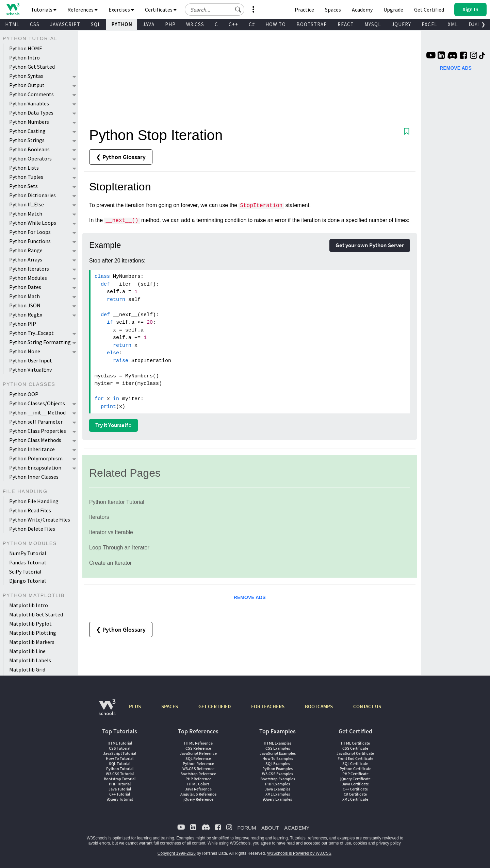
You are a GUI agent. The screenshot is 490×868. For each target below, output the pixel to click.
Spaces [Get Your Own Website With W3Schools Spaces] (333, 10)
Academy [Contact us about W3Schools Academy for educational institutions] (362, 10)
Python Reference (198, 763)
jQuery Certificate (355, 779)
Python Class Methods (35, 440)
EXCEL (429, 24)
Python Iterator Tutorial (117, 502)
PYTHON (122, 24)
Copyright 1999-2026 (177, 853)
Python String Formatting (40, 342)
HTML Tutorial (120, 743)
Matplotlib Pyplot (30, 624)
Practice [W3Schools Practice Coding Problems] (304, 10)
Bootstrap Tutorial (120, 779)
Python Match (26, 214)
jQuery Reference (198, 799)
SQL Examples (278, 763)
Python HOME (26, 48)
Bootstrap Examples (278, 779)
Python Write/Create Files (40, 520)
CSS (35, 24)
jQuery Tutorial (120, 799)
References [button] (83, 10)
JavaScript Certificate (355, 753)
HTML (12, 24)
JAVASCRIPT (65, 24)
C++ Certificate (355, 789)
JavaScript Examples (278, 753)
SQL (96, 24)
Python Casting (27, 131)
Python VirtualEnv (30, 370)
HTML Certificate (355, 743)
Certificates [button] (161, 10)
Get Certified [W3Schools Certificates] (429, 10)
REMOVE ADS (250, 597)
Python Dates (25, 287)
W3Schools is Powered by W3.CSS (299, 853)
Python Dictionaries (32, 195)
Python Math (24, 296)
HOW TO (276, 24)
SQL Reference (198, 758)
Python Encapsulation (35, 467)
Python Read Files (30, 510)
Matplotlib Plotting (33, 633)
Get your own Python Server (370, 245)
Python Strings (27, 140)
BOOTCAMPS (319, 706)
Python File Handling (34, 501)
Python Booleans (29, 149)
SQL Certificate (355, 763)
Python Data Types (31, 113)
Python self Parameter (36, 422)
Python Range (26, 250)
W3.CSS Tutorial (120, 774)
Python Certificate (355, 769)
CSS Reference (198, 748)
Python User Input (31, 360)
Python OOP (24, 394)
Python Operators (30, 158)
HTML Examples (277, 743)
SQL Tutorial (120, 763)
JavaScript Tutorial (120, 753)
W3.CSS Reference (198, 769)
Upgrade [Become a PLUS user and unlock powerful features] (393, 10)
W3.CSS (195, 24)
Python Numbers (29, 122)
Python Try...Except (31, 333)
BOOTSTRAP (312, 24)
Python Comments (31, 94)
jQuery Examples (277, 799)
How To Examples (278, 758)
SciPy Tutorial (25, 572)
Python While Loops (33, 223)
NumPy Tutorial (28, 553)
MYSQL (373, 24)
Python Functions (30, 241)
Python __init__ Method (37, 412)
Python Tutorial (120, 769)
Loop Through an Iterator (119, 548)
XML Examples (278, 794)
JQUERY (401, 24)
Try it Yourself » (113, 425)
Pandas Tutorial (28, 562)
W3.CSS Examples (277, 774)
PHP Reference (198, 779)
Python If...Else (27, 204)
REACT (346, 24)
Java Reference (198, 789)
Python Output (27, 85)
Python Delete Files (32, 529)
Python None (25, 351)
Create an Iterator (110, 563)
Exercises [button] (121, 10)
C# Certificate (355, 794)
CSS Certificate (355, 748)
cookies (360, 843)
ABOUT (270, 828)
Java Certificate (355, 784)
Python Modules (28, 278)
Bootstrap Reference (198, 774)
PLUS (135, 706)
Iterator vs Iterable (111, 532)
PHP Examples (277, 784)
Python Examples (277, 769)
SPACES (170, 706)
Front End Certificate (355, 758)
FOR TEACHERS (268, 706)
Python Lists (24, 168)
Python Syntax (26, 76)
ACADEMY (297, 828)
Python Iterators (29, 269)
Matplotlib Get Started (36, 614)
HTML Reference (198, 743)
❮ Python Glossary (121, 157)
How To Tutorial (120, 758)
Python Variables (29, 103)
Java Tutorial (120, 789)
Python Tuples (26, 177)
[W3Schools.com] (107, 711)
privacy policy (388, 843)
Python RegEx (26, 314)
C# (252, 24)
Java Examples (277, 789)
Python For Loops (30, 232)
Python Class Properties (38, 431)
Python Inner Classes (34, 477)
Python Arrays (26, 259)
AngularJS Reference (198, 794)
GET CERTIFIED (215, 706)
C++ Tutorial (120, 794)
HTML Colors (198, 784)
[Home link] (13, 9)
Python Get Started (32, 67)
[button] (238, 10)
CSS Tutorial (120, 748)
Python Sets (23, 186)
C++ (233, 24)
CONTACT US (367, 706)
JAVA (149, 24)
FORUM (247, 828)
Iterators (99, 517)
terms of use (340, 843)
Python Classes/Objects (37, 403)
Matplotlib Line (27, 651)
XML (453, 24)
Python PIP (23, 324)
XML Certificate (355, 799)
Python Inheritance (32, 449)
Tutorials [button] (44, 10)
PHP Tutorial (120, 784)
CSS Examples (278, 748)
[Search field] (215, 10)
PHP (170, 24)
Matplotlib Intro (29, 605)
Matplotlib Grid (27, 669)
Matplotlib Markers (32, 642)
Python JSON (25, 305)
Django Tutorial (28, 581)
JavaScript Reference (198, 753)
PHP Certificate (355, 774)
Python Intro (24, 57)
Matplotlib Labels (30, 660)
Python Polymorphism (36, 458)
